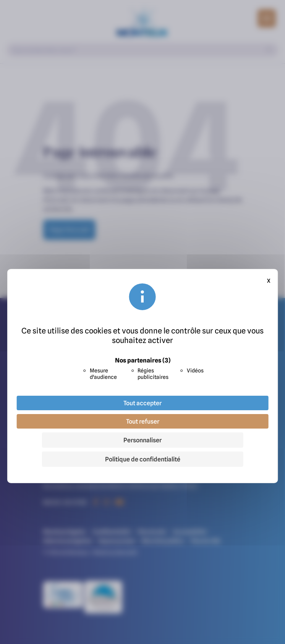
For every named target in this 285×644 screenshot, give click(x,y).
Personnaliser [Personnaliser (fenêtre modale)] (142, 440)
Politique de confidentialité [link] (143, 459)
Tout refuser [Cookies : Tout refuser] (143, 421)
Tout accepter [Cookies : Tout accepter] (142, 403)
